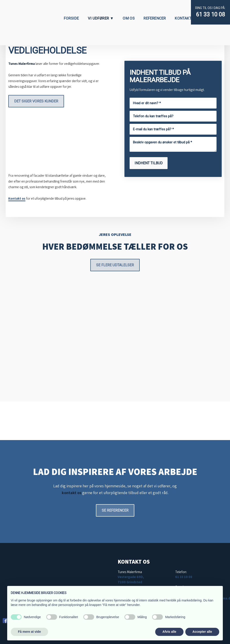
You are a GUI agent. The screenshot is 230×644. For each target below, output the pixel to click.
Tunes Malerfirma (22, 64)
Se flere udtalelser (115, 265)
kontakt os (72, 493)
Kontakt (183, 18)
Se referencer (115, 510)
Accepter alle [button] (202, 632)
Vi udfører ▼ (101, 18)
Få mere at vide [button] (29, 632)
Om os (129, 18)
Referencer (155, 18)
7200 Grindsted (130, 582)
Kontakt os (17, 198)
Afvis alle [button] (169, 632)
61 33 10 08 (210, 15)
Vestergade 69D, (131, 577)
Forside (71, 18)
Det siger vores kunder (36, 101)
